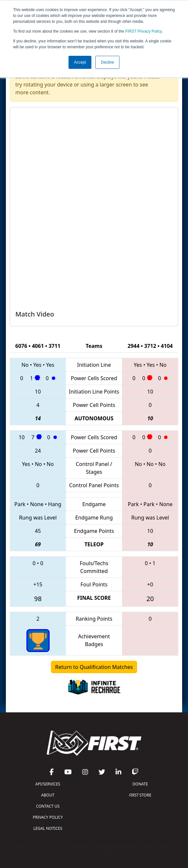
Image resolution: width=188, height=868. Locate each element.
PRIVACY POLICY (48, 817)
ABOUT (48, 795)
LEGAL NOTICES (48, 828)
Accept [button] (80, 62)
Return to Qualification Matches (94, 667)
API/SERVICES (48, 784)
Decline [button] (107, 62)
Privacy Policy (144, 31)
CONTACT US (48, 806)
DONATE (140, 784)
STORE (140, 795)
